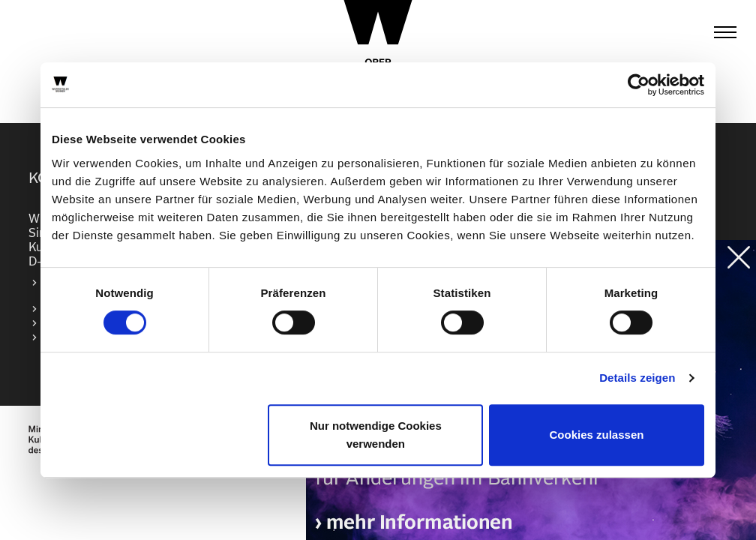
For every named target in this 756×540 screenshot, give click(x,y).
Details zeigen (637, 378)
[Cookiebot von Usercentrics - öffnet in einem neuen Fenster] (639, 85)
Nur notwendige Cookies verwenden (376, 435)
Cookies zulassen (597, 435)
